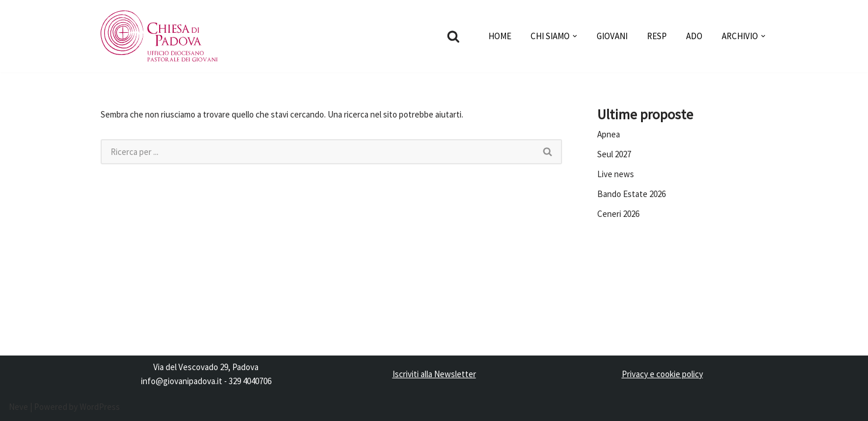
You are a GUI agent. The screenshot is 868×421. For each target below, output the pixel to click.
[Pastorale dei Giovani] (159, 36)
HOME (500, 36)
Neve (18, 407)
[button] (575, 36)
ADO (694, 36)
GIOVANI (612, 36)
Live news (616, 174)
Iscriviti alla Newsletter (434, 374)
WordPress (100, 407)
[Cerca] (453, 36)
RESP (657, 36)
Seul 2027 (614, 154)
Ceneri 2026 (618, 214)
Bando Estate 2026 (631, 194)
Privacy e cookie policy (662, 374)
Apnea (609, 134)
